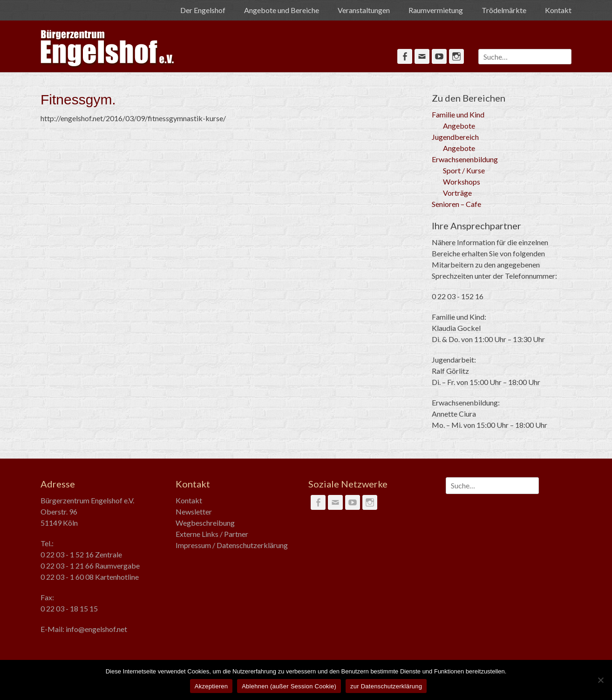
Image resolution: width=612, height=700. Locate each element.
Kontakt (558, 10)
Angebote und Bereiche (282, 10)
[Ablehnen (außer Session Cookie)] (600, 680)
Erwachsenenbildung (465, 159)
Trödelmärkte (504, 10)
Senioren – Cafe (456, 204)
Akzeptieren (211, 686)
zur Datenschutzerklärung (386, 686)
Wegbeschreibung (205, 523)
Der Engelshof (203, 10)
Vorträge (457, 193)
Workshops (462, 182)
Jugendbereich (455, 137)
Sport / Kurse (464, 170)
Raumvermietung (436, 10)
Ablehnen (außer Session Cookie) (289, 686)
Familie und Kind (458, 114)
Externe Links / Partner (212, 534)
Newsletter (194, 511)
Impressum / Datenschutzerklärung (232, 545)
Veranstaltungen (364, 10)
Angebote (459, 126)
